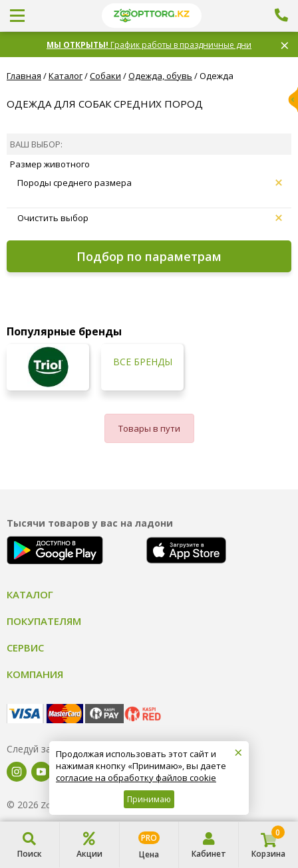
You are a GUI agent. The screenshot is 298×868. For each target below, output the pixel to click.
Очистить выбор (150, 218)
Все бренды (143, 362)
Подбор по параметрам (149, 256)
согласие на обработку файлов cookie (136, 778)
